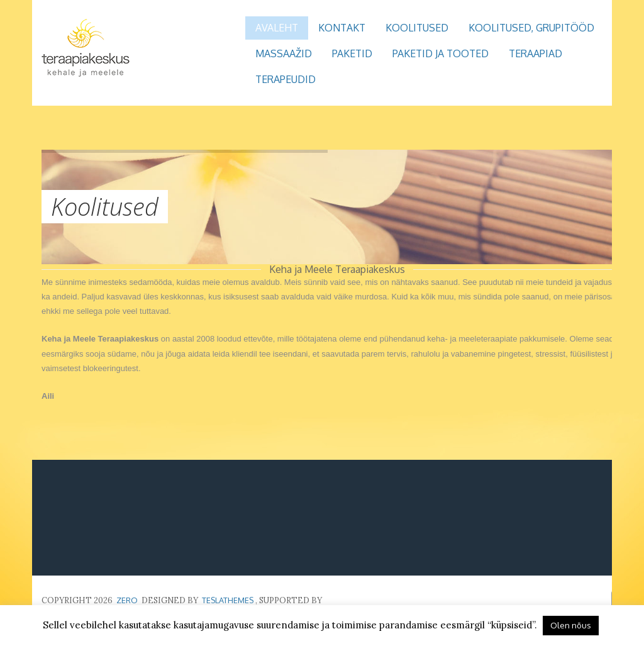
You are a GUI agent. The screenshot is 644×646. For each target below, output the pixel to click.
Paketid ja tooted (441, 53)
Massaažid (284, 53)
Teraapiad (536, 53)
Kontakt (342, 28)
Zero (127, 600)
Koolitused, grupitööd (531, 28)
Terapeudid (286, 79)
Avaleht (277, 28)
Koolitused (417, 28)
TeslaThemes (228, 600)
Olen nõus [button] (571, 625)
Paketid (352, 53)
